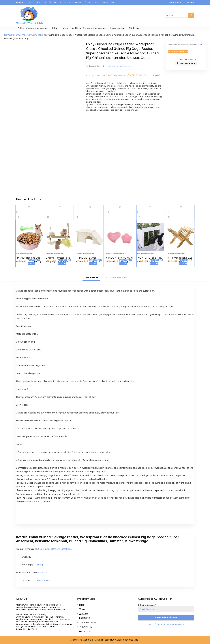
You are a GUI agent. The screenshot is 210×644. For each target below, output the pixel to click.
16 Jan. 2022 (43, 573)
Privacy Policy (91, 2)
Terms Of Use (107, 2)
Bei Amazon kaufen (178, 52)
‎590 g (40, 565)
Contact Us (55, 2)
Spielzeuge (134, 28)
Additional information (114, 277)
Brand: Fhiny (43, 580)
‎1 (37, 557)
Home (19, 2)
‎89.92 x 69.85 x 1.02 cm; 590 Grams (55, 549)
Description (91, 277)
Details (155, 75)
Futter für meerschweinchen (33, 28)
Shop (30, 2)
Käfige (55, 28)
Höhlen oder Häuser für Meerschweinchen (84, 28)
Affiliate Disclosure (73, 2)
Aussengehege (117, 28)
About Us (41, 2)
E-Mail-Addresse (147, 605)
